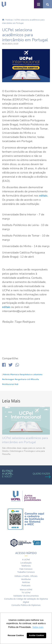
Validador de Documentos (26, 596)
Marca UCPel (26, 589)
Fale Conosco (26, 569)
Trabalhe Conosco (26, 572)
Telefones (26, 566)
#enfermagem (8, 379)
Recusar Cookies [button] (16, 635)
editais (43, 196)
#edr (16, 384)
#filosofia (35, 379)
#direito (6, 374)
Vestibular (26, 579)
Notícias (9, 20)
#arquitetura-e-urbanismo (31, 374)
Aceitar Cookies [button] (37, 635)
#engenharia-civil (22, 379)
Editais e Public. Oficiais (26, 576)
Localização (26, 563)
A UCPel (26, 559)
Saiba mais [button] (38, 627)
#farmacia (15, 374)
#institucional (8, 384)
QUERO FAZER (41, 475)
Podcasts (26, 585)
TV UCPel (26, 592)
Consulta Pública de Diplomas (26, 605)
